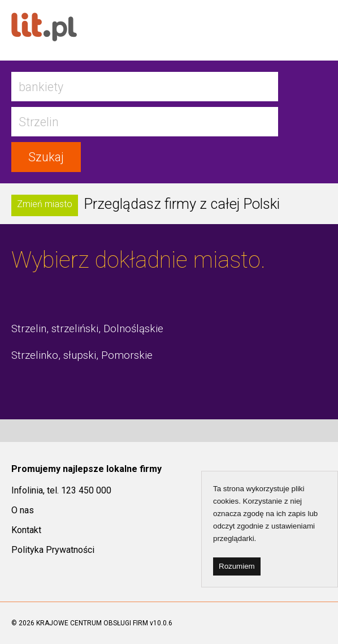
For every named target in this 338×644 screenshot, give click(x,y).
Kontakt (26, 530)
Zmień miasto (45, 204)
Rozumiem (237, 566)
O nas (23, 510)
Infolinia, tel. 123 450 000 (61, 490)
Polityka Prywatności (53, 550)
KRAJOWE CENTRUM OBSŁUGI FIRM (92, 623)
